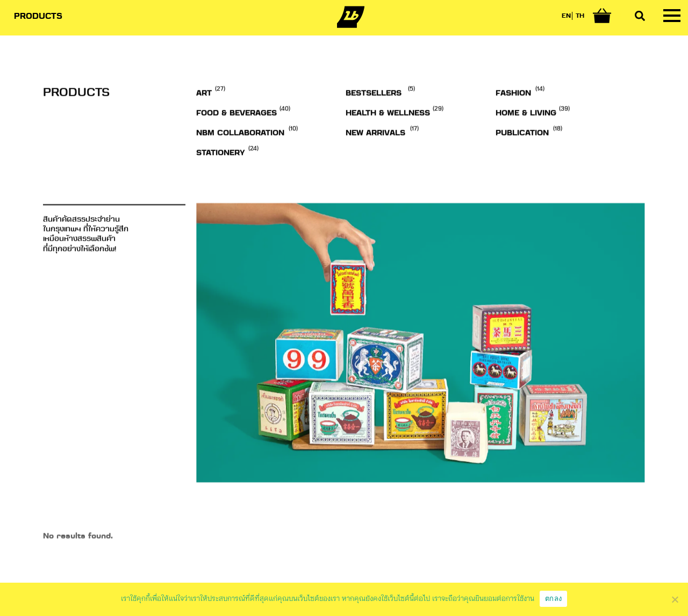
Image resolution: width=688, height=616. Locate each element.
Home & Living (526, 140)
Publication (522, 160)
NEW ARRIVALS (375, 160)
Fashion (513, 120)
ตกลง (553, 599)
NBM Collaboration (240, 160)
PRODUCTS (38, 17)
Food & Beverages (236, 140)
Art (204, 120)
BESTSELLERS (374, 120)
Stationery (221, 180)
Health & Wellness (388, 140)
